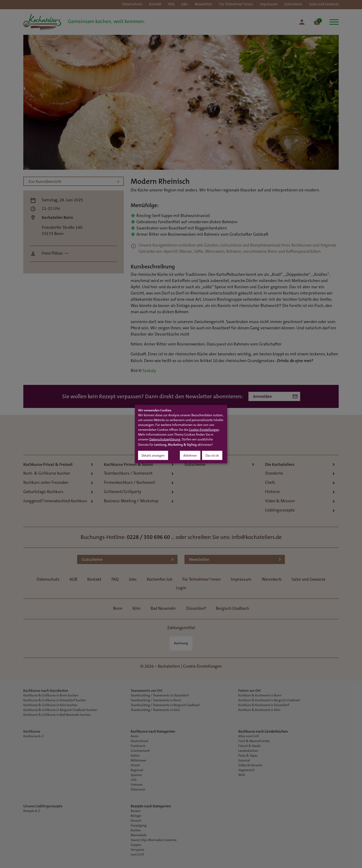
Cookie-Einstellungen (204, 430)
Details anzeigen (153, 456)
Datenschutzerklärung (165, 440)
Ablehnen (190, 456)
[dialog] (181, 434)
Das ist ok (212, 456)
